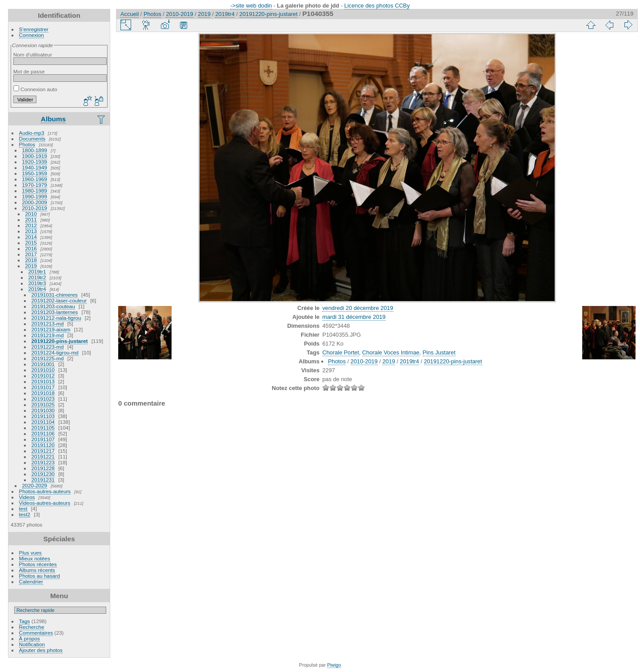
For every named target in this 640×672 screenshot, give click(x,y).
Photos (27, 144)
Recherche (32, 627)
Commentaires (36, 633)
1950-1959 (35, 173)
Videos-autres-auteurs (45, 503)
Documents (32, 139)
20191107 (43, 439)
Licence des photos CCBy (377, 6)
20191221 (43, 457)
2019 (31, 266)
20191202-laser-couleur (59, 300)
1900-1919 (35, 156)
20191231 (43, 480)
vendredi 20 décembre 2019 (358, 308)
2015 (31, 243)
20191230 (43, 474)
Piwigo (334, 665)
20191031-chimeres (55, 295)
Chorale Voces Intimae (391, 352)
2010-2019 (35, 208)
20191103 (43, 416)
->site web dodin (251, 6)
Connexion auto (35, 89)
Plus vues (30, 553)
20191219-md (48, 335)
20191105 (43, 428)
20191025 (43, 404)
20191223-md (48, 347)
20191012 (43, 376)
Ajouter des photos (41, 650)
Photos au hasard (40, 576)
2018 (31, 260)
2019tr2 (37, 277)
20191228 (43, 468)
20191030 (43, 410)
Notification (32, 644)
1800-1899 (35, 150)
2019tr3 (37, 283)
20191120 (43, 445)
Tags (25, 621)
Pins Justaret (439, 352)
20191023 (43, 399)
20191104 (43, 422)
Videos (27, 497)
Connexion (32, 35)
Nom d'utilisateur (33, 54)
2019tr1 (37, 272)
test (23, 509)
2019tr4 (37, 289)
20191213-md (48, 324)
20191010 (43, 370)
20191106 (43, 433)
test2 (25, 514)
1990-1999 (35, 196)
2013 (31, 231)
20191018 (43, 393)
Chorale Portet (341, 352)
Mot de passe (29, 71)
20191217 (43, 451)
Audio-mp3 (32, 133)
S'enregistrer (34, 29)
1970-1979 (35, 185)
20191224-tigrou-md (55, 352)
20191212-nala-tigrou (56, 318)
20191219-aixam (51, 329)
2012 (31, 225)
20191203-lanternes (55, 312)
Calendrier (31, 581)
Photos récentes (38, 564)
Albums (53, 119)
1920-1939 (35, 162)
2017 (31, 254)
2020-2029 (35, 485)
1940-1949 (35, 167)
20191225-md (48, 358)
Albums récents (37, 570)
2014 (31, 237)
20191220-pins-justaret (60, 341)
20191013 (43, 381)
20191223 (43, 462)
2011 (31, 219)
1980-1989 (35, 191)
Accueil (130, 14)
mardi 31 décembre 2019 (354, 317)
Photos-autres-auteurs (45, 491)
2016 (31, 248)
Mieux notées (35, 558)
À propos (30, 638)
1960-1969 (35, 179)
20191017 (43, 387)
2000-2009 (35, 202)
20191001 (43, 364)
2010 (31, 214)
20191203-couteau (53, 306)
